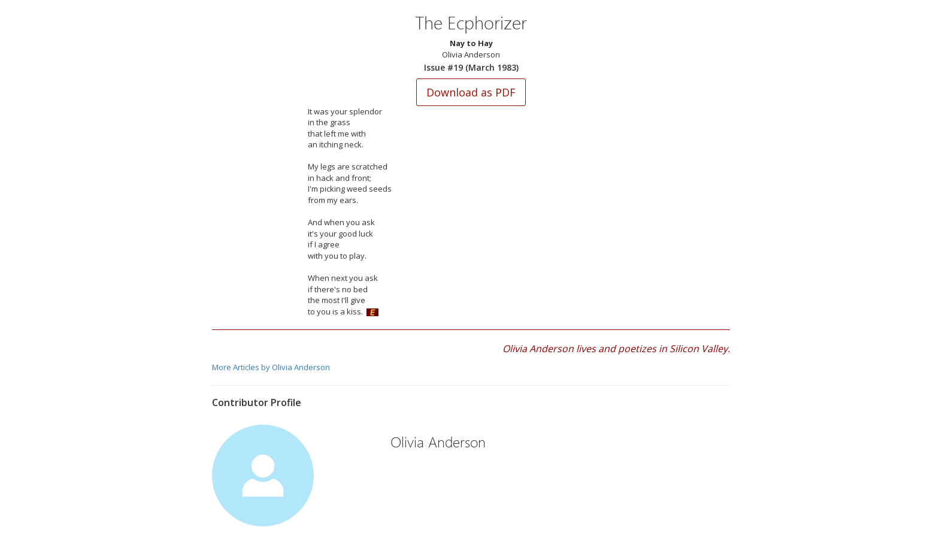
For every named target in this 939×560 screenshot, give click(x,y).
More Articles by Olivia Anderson (271, 367)
